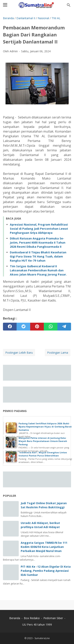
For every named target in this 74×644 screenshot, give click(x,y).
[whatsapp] (51, 327)
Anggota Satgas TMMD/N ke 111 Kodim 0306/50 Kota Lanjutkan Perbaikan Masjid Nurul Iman (44, 547)
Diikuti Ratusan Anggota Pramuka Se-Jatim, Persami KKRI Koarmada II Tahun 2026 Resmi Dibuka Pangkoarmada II (38, 243)
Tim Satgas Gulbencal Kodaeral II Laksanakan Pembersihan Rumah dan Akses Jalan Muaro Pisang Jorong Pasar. (38, 270)
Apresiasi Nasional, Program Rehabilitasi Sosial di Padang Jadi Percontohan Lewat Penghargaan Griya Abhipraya (39, 229)
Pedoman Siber (53, 618)
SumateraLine (42, 638)
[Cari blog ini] (69, 5)
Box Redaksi (32, 618)
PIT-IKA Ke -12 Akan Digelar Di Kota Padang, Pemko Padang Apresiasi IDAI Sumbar (46, 571)
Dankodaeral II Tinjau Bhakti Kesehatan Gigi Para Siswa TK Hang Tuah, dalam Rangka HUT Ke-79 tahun (38, 256)
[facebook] (10, 327)
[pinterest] (37, 327)
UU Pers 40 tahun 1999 (37, 625)
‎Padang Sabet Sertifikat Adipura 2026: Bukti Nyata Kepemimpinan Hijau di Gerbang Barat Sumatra (45, 427)
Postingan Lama (58, 353)
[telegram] (64, 327)
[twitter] (23, 327)
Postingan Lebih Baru (19, 353)
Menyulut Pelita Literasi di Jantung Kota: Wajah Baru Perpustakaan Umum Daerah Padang (43, 441)
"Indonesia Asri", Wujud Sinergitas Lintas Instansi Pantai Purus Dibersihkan (43, 454)
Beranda (15, 618)
